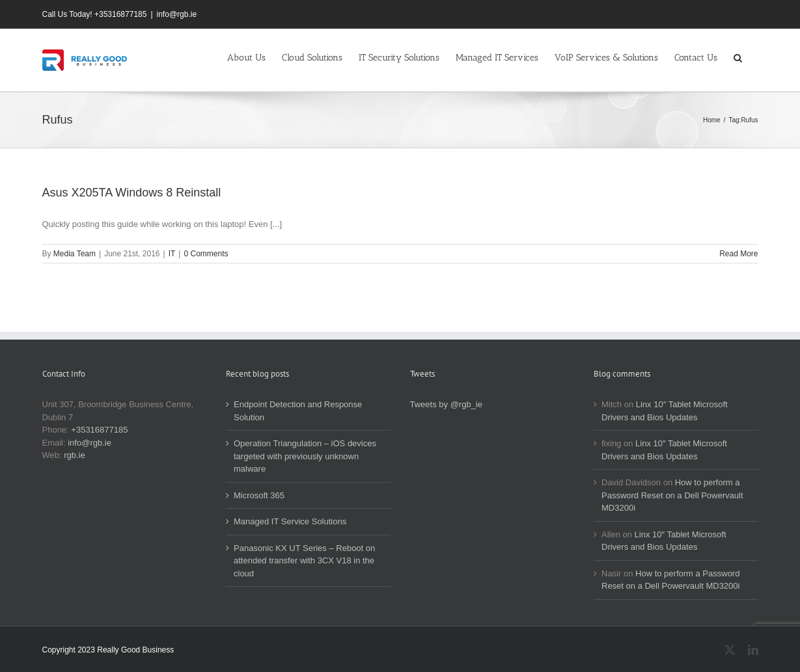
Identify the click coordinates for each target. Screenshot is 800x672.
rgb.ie (75, 455)
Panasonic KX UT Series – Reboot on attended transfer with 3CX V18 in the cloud (304, 561)
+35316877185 (99, 430)
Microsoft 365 (259, 495)
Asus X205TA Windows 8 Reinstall (132, 193)
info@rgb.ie (177, 14)
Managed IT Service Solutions (290, 521)
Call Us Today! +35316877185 (95, 14)
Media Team (75, 254)
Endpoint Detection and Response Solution (298, 411)
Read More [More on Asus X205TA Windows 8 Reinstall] (738, 254)
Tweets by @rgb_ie (446, 404)
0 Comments (206, 254)
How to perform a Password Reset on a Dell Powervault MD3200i (672, 495)
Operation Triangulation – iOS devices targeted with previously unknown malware (305, 456)
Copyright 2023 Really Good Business (108, 650)
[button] (738, 57)
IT (172, 254)
